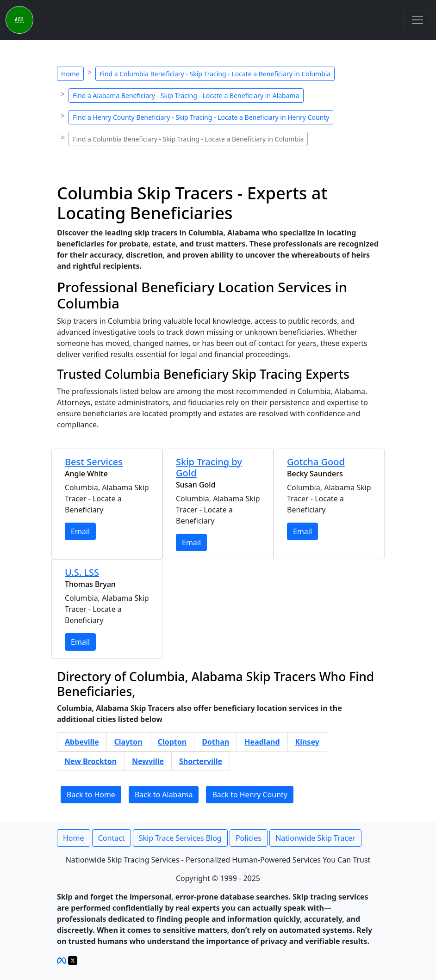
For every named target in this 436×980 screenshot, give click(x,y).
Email (80, 531)
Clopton (172, 742)
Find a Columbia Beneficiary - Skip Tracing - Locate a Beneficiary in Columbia (215, 74)
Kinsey (307, 742)
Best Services (94, 462)
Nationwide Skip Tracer (315, 838)
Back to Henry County (250, 795)
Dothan (215, 742)
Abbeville (82, 742)
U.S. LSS (82, 572)
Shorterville (201, 761)
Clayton (128, 742)
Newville (148, 761)
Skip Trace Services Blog (180, 838)
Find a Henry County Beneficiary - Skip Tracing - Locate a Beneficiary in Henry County (201, 117)
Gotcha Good (316, 462)
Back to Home (91, 795)
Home (70, 74)
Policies (249, 838)
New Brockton (90, 761)
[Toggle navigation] (417, 20)
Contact (112, 838)
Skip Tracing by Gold (209, 467)
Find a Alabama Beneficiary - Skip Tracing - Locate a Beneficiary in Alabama (186, 96)
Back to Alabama (164, 795)
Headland (262, 742)
